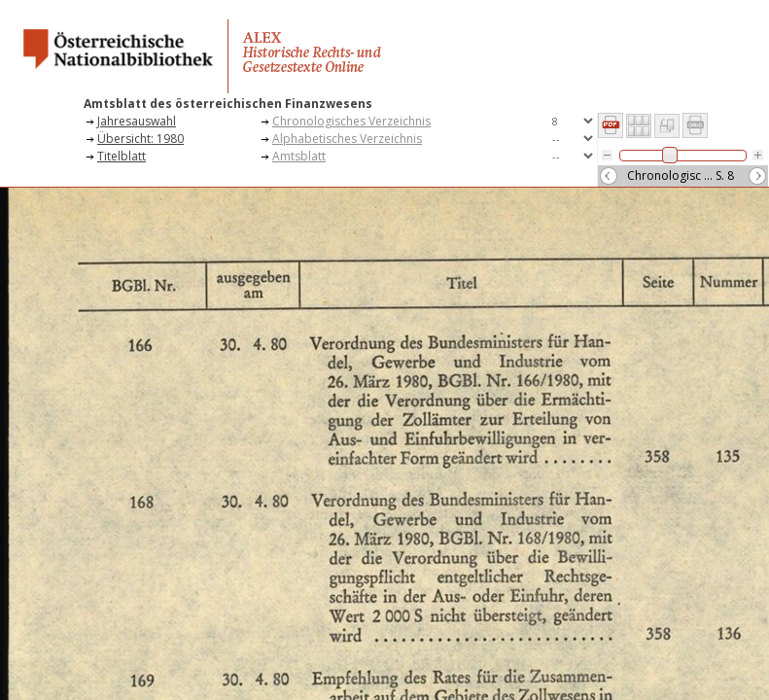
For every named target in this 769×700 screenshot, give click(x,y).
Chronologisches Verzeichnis (351, 121)
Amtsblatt (299, 156)
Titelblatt (122, 156)
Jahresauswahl (137, 121)
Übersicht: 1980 (140, 139)
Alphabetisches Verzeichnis (347, 139)
